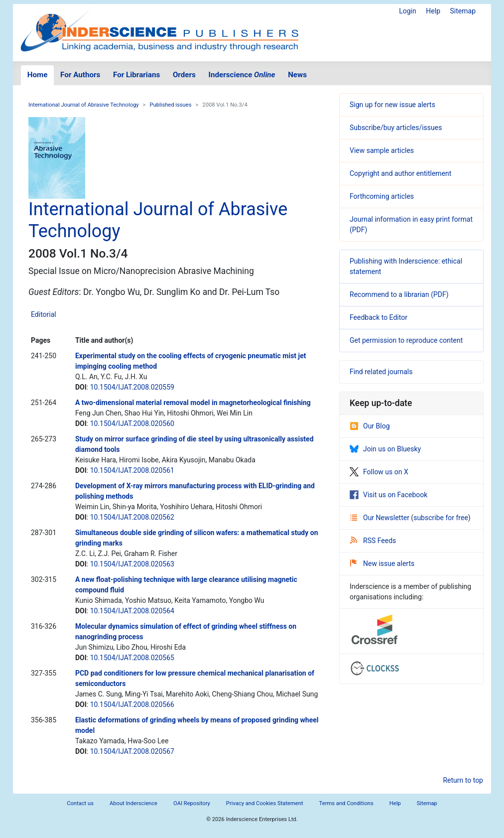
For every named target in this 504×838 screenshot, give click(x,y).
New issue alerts (382, 563)
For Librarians (136, 75)
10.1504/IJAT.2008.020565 (132, 658)
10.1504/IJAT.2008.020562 (132, 517)
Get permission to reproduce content (406, 340)
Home (38, 75)
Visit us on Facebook (388, 495)
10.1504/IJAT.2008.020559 (132, 387)
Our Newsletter (380, 518)
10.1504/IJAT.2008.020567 (132, 751)
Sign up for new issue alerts (392, 105)
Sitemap (463, 11)
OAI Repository (192, 803)
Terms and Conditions (346, 803)
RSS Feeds (373, 541)
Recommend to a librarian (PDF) (399, 294)
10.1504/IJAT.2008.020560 (132, 423)
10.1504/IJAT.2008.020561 (132, 470)
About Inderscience (133, 803)
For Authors (80, 75)
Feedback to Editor (378, 317)
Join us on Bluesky (385, 449)
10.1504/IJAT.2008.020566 (132, 704)
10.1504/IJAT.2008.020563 (132, 564)
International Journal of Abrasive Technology (84, 105)
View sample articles (382, 150)
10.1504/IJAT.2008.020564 (132, 611)
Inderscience (242, 75)
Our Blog (370, 426)
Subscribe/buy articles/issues (396, 128)
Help (433, 11)
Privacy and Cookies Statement (265, 803)
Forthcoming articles (382, 196)
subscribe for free (441, 518)
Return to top (463, 780)
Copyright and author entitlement (400, 173)
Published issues (170, 105)
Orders (184, 75)
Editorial (44, 314)
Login (408, 11)
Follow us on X (379, 472)
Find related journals (381, 372)
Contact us (80, 803)
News (297, 75)
